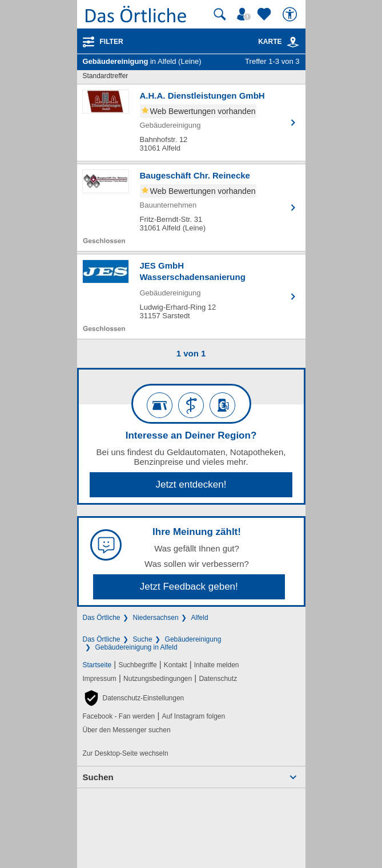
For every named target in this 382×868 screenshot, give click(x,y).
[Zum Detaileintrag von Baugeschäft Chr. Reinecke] (191, 208)
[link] (293, 42)
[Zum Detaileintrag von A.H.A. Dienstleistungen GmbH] (191, 123)
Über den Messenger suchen (127, 730)
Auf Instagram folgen (193, 716)
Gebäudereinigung (193, 639)
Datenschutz (218, 679)
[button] (134, 698)
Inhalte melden (217, 665)
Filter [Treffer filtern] (112, 42)
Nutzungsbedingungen (158, 679)
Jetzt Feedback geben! (189, 587)
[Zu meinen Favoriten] (266, 14)
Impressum (100, 679)
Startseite (97, 665)
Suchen (98, 777)
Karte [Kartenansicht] (279, 42)
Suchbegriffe (137, 665)
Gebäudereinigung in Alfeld (136, 647)
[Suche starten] (220, 14)
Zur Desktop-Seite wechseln (126, 753)
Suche (143, 639)
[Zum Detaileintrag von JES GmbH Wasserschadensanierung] (191, 297)
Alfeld (200, 618)
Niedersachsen (156, 618)
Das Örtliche (102, 618)
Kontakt (176, 665)
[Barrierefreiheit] (291, 14)
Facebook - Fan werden (119, 716)
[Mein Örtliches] (246, 14)
